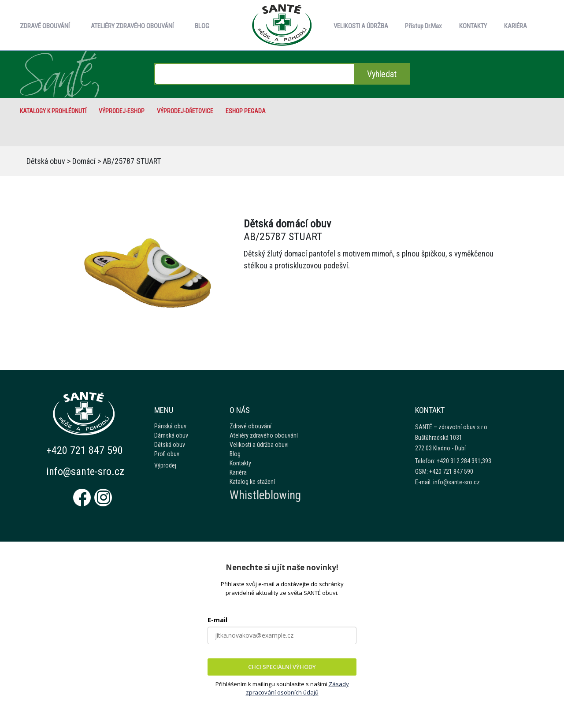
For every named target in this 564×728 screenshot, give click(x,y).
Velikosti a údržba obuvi (259, 445)
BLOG (202, 26)
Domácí (84, 161)
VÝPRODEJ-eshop (122, 111)
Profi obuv (167, 454)
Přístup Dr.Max (423, 26)
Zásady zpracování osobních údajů (297, 688)
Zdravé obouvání (250, 426)
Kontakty (240, 463)
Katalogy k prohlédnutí (53, 111)
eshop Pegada (246, 111)
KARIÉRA (516, 26)
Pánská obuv (170, 426)
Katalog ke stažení (252, 482)
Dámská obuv (171, 435)
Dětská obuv (46, 161)
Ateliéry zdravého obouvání (264, 435)
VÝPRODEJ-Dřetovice (185, 111)
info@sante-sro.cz (85, 472)
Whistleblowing (265, 495)
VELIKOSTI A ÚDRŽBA (361, 26)
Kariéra (238, 472)
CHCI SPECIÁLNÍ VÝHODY (282, 667)
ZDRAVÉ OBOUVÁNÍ (45, 26)
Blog (235, 454)
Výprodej (165, 465)
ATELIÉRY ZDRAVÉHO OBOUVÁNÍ (132, 26)
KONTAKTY (473, 26)
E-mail (217, 620)
